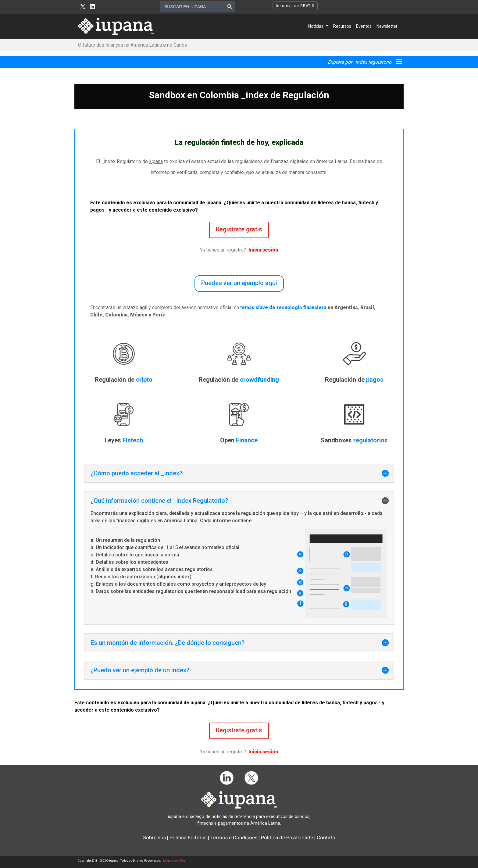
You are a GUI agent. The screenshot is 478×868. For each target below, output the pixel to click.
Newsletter (387, 26)
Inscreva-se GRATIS (295, 6)
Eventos (364, 26)
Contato (326, 838)
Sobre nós (154, 838)
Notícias (316, 26)
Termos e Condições (234, 838)
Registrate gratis (239, 229)
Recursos (342, 26)
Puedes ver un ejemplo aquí (239, 283)
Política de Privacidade (287, 838)
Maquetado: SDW (174, 861)
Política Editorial (188, 838)
